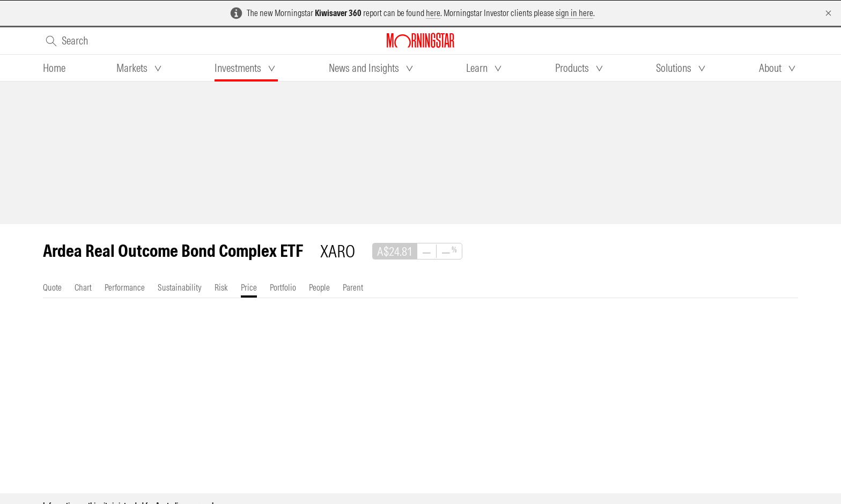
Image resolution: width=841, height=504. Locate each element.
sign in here (574, 13)
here (433, 13)
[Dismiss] (828, 13)
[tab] (54, 68)
